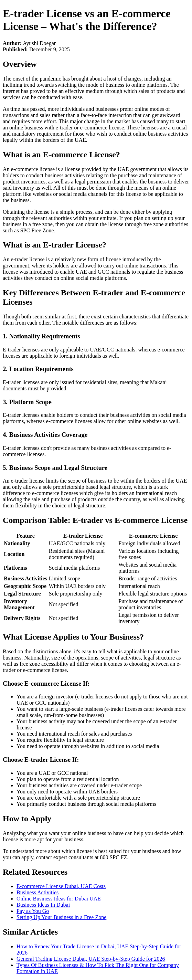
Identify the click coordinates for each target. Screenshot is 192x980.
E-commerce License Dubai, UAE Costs (61, 886)
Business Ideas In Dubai (43, 905)
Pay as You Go (33, 911)
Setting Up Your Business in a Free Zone (61, 917)
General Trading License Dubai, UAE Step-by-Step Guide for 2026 (91, 959)
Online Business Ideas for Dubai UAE (59, 899)
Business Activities (38, 892)
